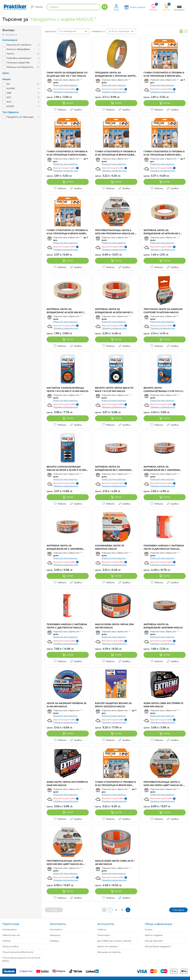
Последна (178, 910)
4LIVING (11, 88)
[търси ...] (74, 7)
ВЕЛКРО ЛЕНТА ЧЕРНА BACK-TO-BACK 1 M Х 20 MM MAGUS (115, 389)
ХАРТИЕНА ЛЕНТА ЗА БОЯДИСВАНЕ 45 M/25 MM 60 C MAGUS (65, 311)
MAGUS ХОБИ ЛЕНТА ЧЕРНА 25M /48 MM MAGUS (114, 626)
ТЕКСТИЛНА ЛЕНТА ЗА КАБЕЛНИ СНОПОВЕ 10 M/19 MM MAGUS (163, 311)
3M (8, 84)
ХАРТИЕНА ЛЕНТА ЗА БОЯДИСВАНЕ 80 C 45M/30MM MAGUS (162, 468)
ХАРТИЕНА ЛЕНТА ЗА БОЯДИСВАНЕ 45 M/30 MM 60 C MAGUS (114, 311)
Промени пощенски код (66, 92)
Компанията (9, 929)
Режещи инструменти (20, 67)
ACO (9, 102)
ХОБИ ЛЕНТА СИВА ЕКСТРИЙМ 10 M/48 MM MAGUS (163, 705)
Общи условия (10, 946)
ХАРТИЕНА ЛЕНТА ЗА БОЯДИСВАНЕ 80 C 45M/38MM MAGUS (65, 547)
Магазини (55, 935)
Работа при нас (11, 935)
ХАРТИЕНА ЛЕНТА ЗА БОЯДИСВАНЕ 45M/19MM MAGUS (163, 626)
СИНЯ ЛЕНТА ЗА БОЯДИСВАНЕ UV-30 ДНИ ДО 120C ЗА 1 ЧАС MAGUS (67, 74)
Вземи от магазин (108, 946)
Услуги (149, 929)
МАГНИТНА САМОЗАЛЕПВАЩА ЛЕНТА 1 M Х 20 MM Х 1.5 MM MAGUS (67, 389)
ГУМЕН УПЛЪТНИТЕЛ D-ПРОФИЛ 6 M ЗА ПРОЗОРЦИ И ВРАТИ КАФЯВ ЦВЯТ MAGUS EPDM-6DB (67, 232)
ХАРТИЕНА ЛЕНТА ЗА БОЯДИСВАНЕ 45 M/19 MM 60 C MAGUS (162, 232)
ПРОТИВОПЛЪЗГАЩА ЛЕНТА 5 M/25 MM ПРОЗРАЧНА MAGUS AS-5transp (115, 232)
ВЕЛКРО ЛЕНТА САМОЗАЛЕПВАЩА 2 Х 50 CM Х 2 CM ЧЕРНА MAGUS (163, 390)
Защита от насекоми (19, 45)
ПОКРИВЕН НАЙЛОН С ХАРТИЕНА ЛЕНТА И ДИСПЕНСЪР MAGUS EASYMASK (164, 547)
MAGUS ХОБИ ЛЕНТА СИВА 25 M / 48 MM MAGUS (115, 862)
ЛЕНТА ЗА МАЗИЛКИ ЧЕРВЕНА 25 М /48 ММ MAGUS (66, 705)
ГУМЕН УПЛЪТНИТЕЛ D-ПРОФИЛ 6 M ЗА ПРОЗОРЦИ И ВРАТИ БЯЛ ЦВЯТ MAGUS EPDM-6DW (164, 153)
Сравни (76, 110)
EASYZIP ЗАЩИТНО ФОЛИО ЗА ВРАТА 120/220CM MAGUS (113, 705)
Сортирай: (50, 31)
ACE (9, 97)
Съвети (102, 929)
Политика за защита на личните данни (21, 959)
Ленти (10, 54)
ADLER (10, 106)
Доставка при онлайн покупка (114, 941)
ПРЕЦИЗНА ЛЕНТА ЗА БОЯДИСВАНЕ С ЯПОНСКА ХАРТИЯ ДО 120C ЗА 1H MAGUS (116, 74)
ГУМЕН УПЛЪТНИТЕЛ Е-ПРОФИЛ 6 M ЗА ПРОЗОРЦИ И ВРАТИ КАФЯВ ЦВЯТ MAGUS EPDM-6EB (67, 153)
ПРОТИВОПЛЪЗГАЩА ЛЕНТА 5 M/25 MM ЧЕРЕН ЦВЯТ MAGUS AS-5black (163, 784)
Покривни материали (19, 58)
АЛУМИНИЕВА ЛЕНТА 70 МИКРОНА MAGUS (110, 547)
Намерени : (99, 31)
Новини (7, 941)
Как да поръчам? (154, 941)
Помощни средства (18, 63)
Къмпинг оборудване (18, 49)
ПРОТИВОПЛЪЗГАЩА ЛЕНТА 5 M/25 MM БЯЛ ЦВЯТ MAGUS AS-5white (65, 863)
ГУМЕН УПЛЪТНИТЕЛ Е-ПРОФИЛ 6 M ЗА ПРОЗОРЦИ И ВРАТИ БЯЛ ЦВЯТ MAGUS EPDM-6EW (164, 74)
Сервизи (55, 941)
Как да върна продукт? (158, 946)
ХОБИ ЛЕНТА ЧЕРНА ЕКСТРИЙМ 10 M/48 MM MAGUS (67, 784)
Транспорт (104, 935)
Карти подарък (154, 935)
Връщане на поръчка (109, 952)
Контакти (56, 929)
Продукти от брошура (20, 117)
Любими (60, 110)
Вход (116, 7)
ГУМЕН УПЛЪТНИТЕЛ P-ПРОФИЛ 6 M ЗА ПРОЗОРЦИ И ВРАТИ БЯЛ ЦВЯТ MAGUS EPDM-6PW (115, 784)
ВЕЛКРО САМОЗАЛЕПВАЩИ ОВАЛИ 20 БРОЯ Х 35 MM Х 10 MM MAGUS (66, 468)
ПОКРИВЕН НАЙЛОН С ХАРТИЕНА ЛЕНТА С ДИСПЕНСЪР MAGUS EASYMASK (67, 626)
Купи (68, 103)
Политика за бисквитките (18, 952)
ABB (9, 93)
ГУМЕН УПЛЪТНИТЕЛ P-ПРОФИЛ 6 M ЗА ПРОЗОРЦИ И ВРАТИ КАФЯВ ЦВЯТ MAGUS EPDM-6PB (115, 153)
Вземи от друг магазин (65, 85)
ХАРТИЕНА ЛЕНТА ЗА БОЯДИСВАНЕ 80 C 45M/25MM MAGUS (113, 468)
